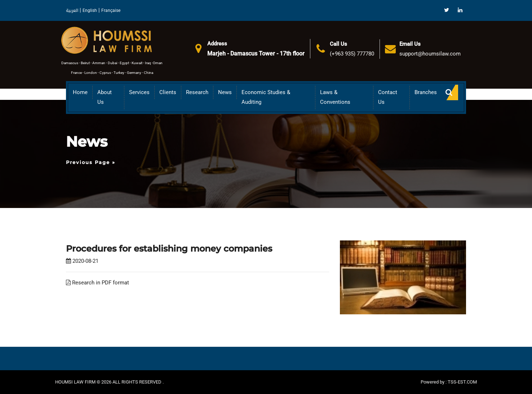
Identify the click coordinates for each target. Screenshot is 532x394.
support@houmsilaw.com (430, 54)
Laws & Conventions (335, 97)
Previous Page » (91, 162)
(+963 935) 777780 (352, 54)
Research (197, 92)
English (90, 10)
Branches (426, 92)
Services (139, 92)
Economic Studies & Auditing (266, 97)
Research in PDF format (97, 283)
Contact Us (388, 97)
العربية (72, 10)
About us (105, 97)
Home (80, 92)
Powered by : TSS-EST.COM (449, 382)
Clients (168, 92)
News (225, 92)
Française (111, 10)
